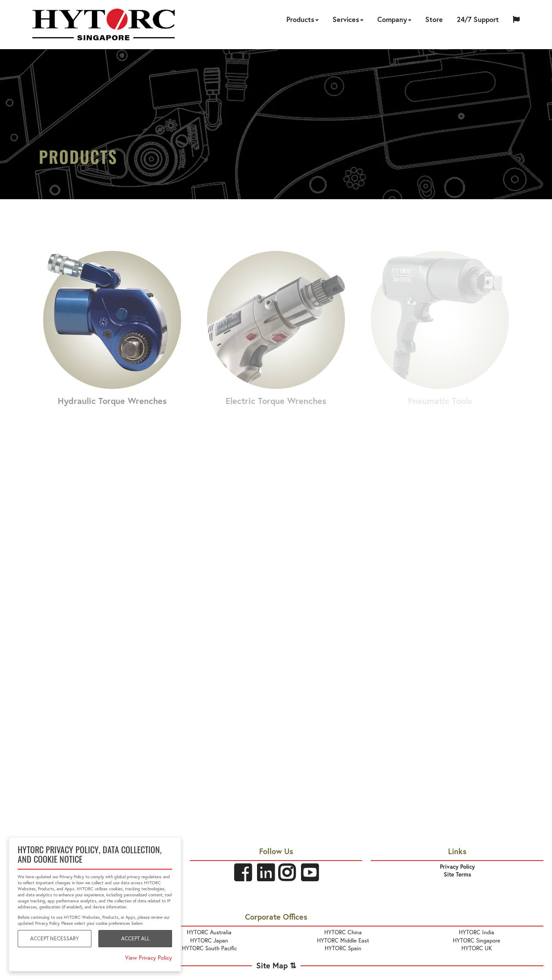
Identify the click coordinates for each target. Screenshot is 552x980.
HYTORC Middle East (343, 941)
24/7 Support (478, 19)
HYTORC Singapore (477, 941)
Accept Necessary (55, 938)
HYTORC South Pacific (209, 948)
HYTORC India (477, 932)
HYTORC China (343, 932)
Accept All (135, 938)
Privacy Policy (457, 867)
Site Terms (457, 875)
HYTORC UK (477, 948)
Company (394, 19)
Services (348, 19)
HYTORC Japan (209, 941)
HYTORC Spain (343, 948)
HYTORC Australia (209, 932)
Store (434, 19)
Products (303, 19)
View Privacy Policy (149, 958)
